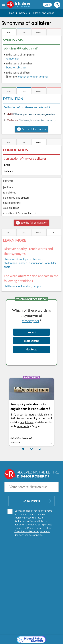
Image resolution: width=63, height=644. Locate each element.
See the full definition (34, 129)
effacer (22, 77)
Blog (11, 13)
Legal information (49, 635)
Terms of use (35, 638)
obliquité (37, 259)
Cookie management (17, 638)
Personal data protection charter (22, 635)
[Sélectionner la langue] (47, 5)
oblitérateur (10, 286)
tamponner (13, 59)
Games (23, 13)
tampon (37, 286)
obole (7, 267)
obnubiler (51, 263)
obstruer (22, 68)
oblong (23, 263)
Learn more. (41, 630)
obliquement (11, 259)
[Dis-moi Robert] (32, 569)
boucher (11, 68)
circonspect (31, 321)
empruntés (23, 426)
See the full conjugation (34, 223)
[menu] (4, 5)
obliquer (25, 259)
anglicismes (27, 422)
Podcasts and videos (43, 13)
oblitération (10, 263)
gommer (44, 77)
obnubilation (36, 263)
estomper (32, 77)
